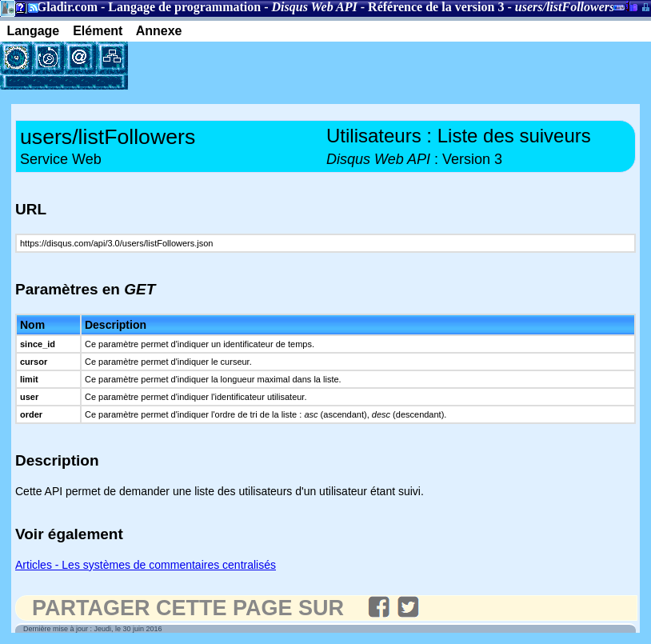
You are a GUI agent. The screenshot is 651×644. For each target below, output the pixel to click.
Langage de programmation (184, 7)
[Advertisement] (315, 66)
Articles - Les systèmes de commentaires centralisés (146, 565)
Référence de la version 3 (436, 7)
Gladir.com (67, 7)
